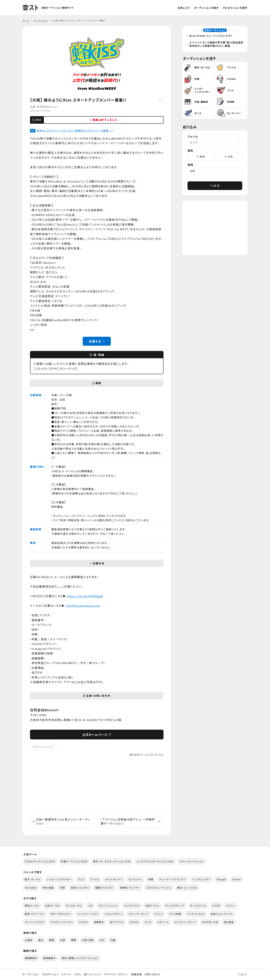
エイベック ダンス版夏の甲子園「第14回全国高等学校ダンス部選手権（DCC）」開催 (216, 45)
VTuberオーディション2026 (40, 861)
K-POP (216, 906)
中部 (63, 940)
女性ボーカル (52, 906)
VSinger (221, 879)
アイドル (46, 111)
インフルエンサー (201, 879)
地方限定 (229, 922)
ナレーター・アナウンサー (173, 879)
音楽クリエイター (80, 888)
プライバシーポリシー (116, 974)
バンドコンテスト (196, 914)
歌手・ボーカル (33, 879)
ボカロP (134, 922)
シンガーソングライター (59, 879)
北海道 (28, 940)
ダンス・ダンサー (114, 879)
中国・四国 (88, 940)
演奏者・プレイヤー (130, 888)
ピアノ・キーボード (138, 914)
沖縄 (113, 940)
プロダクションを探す (235, 8)
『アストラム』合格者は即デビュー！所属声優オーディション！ (131, 821)
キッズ (148, 922)
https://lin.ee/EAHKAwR (85, 596)
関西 (74, 940)
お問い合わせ (152, 974)
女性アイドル (152, 906)
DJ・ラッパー (135, 879)
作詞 (62, 888)
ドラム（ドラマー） (114, 914)
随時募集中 (49, 958)
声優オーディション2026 (74, 861)
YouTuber (31, 888)
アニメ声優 (175, 914)
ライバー (231, 906)
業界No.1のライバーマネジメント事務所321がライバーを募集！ (75, 131)
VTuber (237, 879)
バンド (81, 879)
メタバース (163, 922)
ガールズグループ (175, 906)
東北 (41, 940)
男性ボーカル (32, 906)
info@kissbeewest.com (83, 606)
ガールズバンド (198, 906)
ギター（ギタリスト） (61, 914)
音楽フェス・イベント (222, 914)
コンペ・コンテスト (35, 922)
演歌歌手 (99, 922)
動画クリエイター (105, 888)
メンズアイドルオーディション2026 (155, 861)
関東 (52, 940)
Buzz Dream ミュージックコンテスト (211, 36)
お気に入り (184, 8)
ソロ (90, 906)
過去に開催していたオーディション (80, 958)
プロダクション (50, 974)
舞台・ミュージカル (187, 888)
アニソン (159, 914)
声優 (151, 879)
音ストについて (92, 974)
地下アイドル (117, 922)
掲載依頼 (137, 974)
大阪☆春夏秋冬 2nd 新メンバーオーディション (61, 821)
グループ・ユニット (44, 747)
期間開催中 (31, 958)
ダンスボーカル (74, 906)
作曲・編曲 (48, 888)
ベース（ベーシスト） (88, 914)
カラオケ (83, 922)
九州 (102, 940)
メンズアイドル (132, 906)
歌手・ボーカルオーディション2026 (112, 861)
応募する (97, 341)
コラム (78, 974)
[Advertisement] (97, 786)
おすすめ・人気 (210, 922)
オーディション (31, 974)
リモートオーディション (192, 861)
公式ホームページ (97, 735)
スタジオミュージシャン (159, 888)
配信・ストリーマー (35, 914)
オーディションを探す (206, 8)
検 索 (215, 187)
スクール (66, 974)
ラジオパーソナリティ (62, 922)
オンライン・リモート (185, 922)
